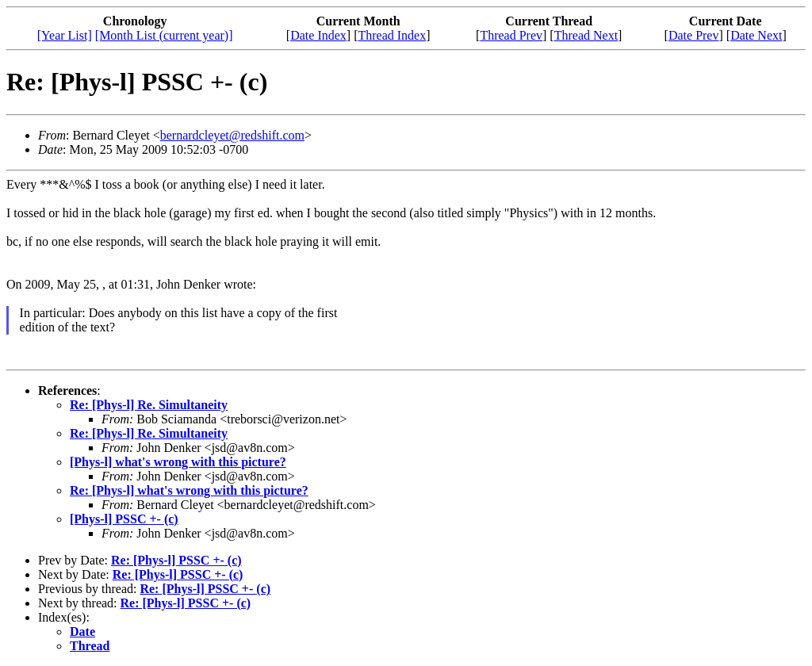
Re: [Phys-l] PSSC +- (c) (176, 560)
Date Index (318, 35)
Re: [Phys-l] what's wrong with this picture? (189, 490)
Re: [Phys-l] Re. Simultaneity (149, 405)
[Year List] (65, 35)
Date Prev (694, 35)
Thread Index (392, 35)
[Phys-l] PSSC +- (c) (124, 519)
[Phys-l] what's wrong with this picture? (178, 462)
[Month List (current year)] (164, 35)
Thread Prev (511, 35)
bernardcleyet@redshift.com (232, 135)
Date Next (756, 35)
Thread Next (586, 35)
